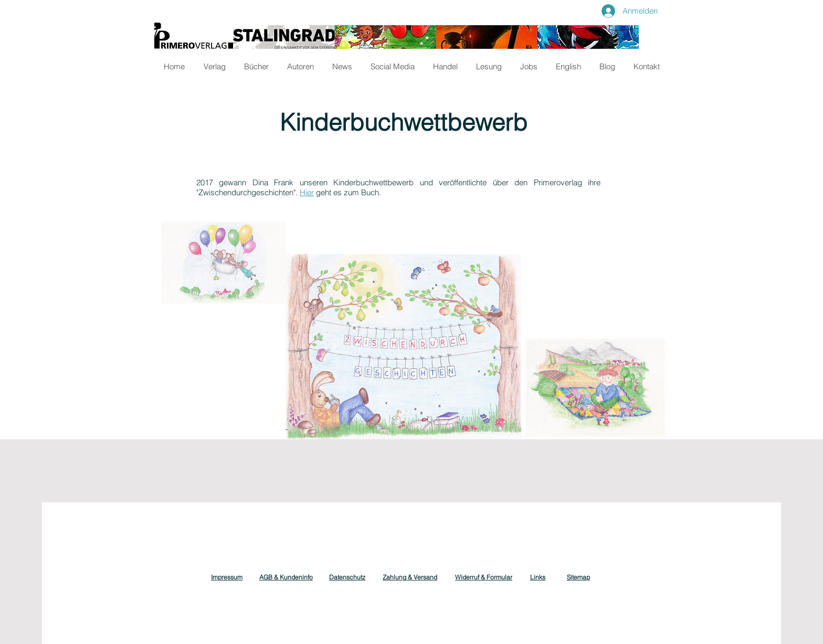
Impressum (227, 577)
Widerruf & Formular (484, 577)
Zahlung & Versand (410, 577)
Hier (307, 192)
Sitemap (578, 577)
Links (538, 577)
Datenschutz (347, 577)
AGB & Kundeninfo (286, 577)
